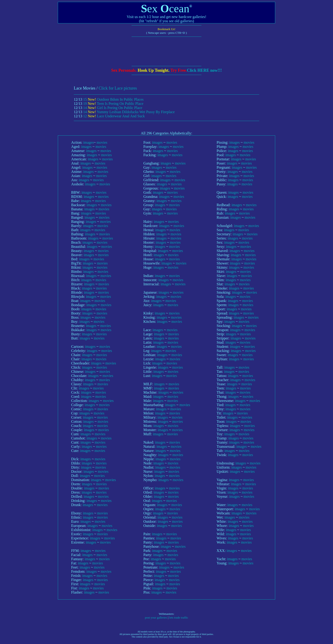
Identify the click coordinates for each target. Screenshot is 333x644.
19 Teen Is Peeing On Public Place (113, 104)
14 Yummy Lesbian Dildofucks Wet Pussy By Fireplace (129, 112)
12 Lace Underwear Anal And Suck (114, 116)
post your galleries (156, 618)
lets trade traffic (179, 618)
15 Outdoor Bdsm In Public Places (113, 99)
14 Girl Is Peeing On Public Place (113, 108)
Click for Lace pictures (118, 88)
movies (102, 142)
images (88, 142)
